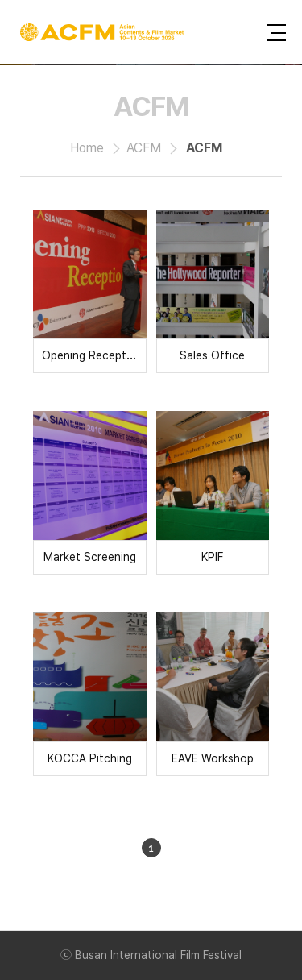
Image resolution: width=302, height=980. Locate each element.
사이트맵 (276, 33)
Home (87, 148)
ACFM (144, 148)
